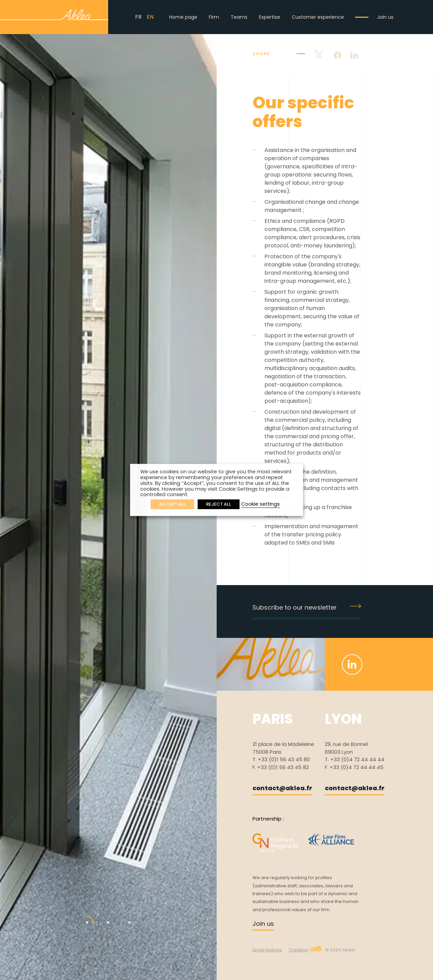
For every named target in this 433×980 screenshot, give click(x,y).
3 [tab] (124, 916)
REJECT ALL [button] (219, 504)
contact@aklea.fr (282, 788)
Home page (183, 17)
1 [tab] (82, 916)
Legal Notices (267, 950)
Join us (385, 17)
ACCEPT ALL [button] (172, 504)
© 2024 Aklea (340, 950)
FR (138, 17)
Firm (214, 17)
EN (150, 17)
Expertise (270, 17)
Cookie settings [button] (261, 504)
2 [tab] (103, 916)
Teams (239, 17)
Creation (305, 950)
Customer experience (318, 17)
